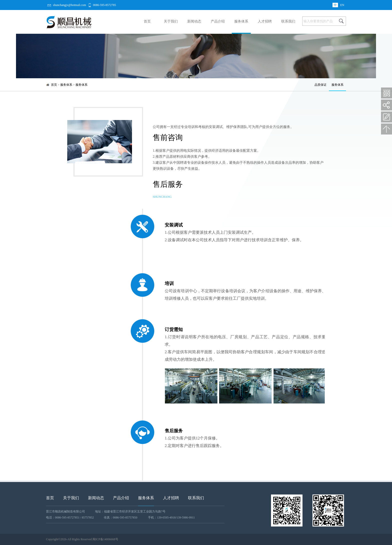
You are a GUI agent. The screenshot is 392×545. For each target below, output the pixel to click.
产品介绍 (218, 21)
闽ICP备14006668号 (105, 539)
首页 (147, 21)
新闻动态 (194, 21)
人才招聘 (265, 21)
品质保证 (320, 85)
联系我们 (288, 21)
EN (342, 5)
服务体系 (241, 21)
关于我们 (171, 21)
